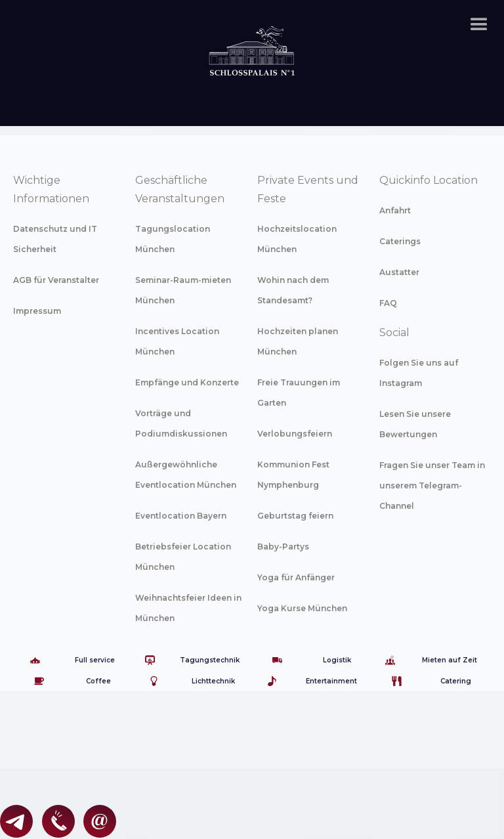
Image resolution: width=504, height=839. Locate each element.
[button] (479, 25)
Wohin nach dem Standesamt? (293, 290)
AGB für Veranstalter (56, 280)
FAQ (388, 303)
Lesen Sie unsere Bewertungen (415, 424)
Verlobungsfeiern (295, 434)
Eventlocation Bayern (181, 516)
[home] (252, 37)
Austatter (399, 272)
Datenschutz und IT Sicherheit (55, 239)
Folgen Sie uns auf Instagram (419, 373)
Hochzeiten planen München (298, 341)
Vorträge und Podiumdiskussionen (181, 423)
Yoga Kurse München (302, 608)
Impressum (37, 311)
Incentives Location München (177, 341)
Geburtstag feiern (295, 516)
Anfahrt (395, 210)
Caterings (400, 241)
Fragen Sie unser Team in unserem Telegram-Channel (432, 485)
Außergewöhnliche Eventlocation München (186, 475)
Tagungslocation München (173, 239)
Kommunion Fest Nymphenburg (293, 475)
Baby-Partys (283, 547)
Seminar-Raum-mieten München (183, 290)
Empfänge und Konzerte (187, 382)
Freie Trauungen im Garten (299, 393)
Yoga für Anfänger (296, 577)
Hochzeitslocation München (297, 239)
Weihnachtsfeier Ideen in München (188, 608)
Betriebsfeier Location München (183, 557)
